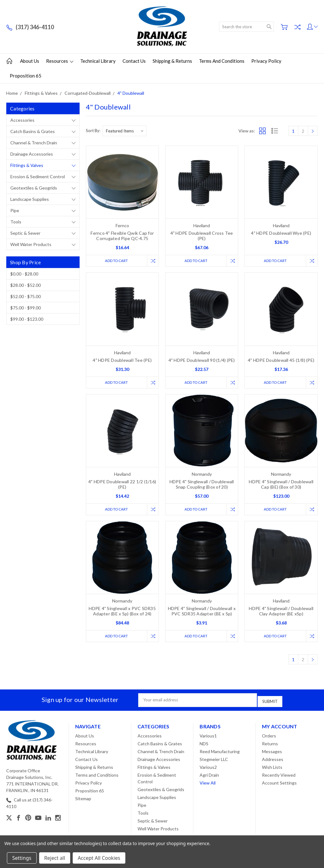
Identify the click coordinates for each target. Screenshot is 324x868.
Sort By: (93, 131)
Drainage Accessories (32, 154)
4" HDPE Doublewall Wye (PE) (281, 233)
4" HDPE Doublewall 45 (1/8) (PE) (281, 361)
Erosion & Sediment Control (38, 177)
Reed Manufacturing (220, 752)
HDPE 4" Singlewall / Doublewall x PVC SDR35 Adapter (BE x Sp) (202, 613)
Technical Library (98, 61)
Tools (16, 222)
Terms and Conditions (222, 61)
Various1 (208, 736)
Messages (272, 752)
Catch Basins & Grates (33, 131)
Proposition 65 (26, 76)
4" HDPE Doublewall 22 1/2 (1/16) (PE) (122, 485)
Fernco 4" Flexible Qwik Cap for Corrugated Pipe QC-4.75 (122, 236)
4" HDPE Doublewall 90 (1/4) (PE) (202, 361)
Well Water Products (31, 244)
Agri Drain (209, 776)
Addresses (273, 760)
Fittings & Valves (27, 165)
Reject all (55, 858)
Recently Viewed (279, 776)
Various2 (208, 768)
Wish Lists (272, 768)
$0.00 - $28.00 (24, 274)
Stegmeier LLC (214, 760)
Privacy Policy (266, 61)
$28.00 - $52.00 (26, 285)
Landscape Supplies (30, 199)
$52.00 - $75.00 (26, 296)
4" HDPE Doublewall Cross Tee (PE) (202, 236)
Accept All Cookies (99, 858)
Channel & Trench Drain (34, 143)
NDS (204, 744)
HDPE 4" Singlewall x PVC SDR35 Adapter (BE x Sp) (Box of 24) (122, 613)
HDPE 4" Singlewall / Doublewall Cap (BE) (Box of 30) (281, 485)
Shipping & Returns (172, 61)
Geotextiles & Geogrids (34, 188)
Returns (270, 744)
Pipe (15, 210)
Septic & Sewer (25, 233)
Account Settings (279, 783)
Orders (269, 736)
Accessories (22, 120)
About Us (30, 61)
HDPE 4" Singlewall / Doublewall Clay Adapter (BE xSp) (281, 613)
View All (208, 783)
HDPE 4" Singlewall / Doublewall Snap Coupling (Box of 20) (202, 485)
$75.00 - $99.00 (26, 308)
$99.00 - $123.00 (27, 319)
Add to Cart (115, 261)
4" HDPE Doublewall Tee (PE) (122, 361)
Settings (22, 858)
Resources (60, 61)
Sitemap (83, 799)
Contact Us (134, 61)
